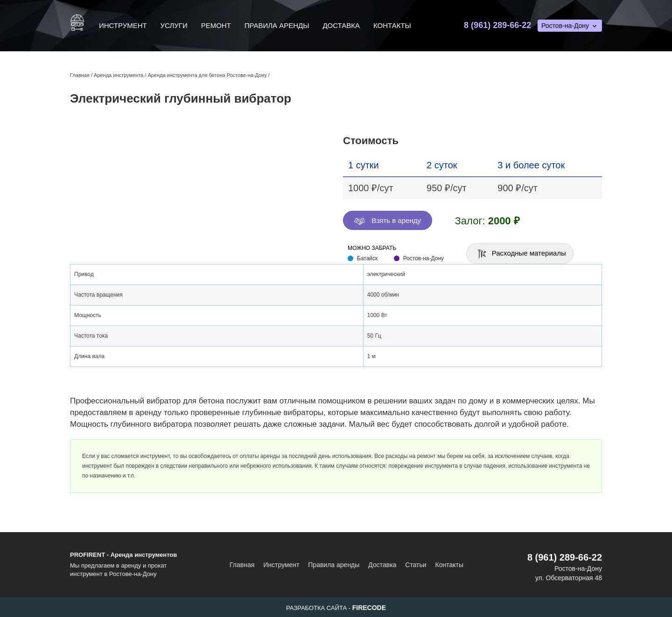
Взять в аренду (388, 221)
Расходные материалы (521, 254)
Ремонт (216, 25)
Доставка (341, 25)
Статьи (416, 565)
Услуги (174, 25)
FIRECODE (369, 608)
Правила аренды (277, 25)
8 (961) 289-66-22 (497, 25)
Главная (242, 565)
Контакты (392, 25)
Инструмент (123, 25)
